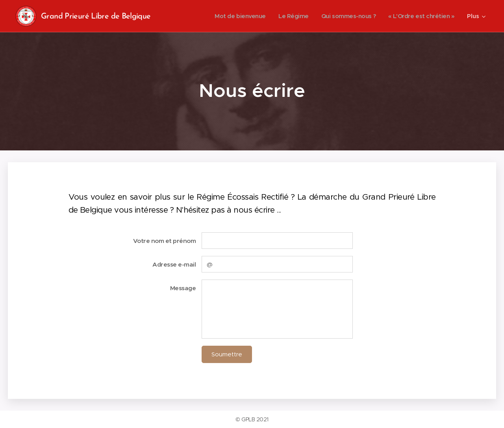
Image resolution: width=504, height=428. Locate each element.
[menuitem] (232, 16)
